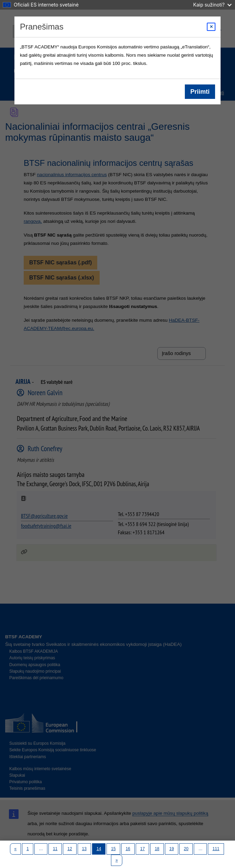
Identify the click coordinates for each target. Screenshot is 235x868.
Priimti (200, 92)
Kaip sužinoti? (212, 5)
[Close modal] (211, 27)
